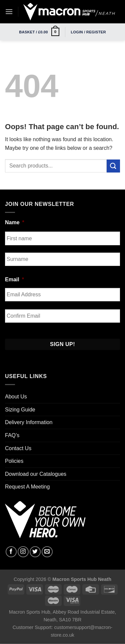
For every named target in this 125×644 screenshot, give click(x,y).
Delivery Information (29, 422)
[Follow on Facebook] (11, 552)
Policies (14, 461)
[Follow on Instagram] (23, 552)
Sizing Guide (20, 410)
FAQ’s (12, 435)
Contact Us (18, 448)
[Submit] (113, 166)
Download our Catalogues (36, 474)
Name (15, 222)
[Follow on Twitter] (35, 552)
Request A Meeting (27, 487)
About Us (16, 397)
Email (14, 279)
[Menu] (9, 12)
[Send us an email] (47, 552)
